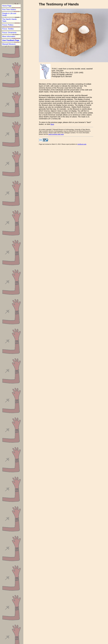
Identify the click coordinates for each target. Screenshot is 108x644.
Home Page (7, 6)
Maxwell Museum (9, 44)
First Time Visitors (9, 10)
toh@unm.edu (82, 144)
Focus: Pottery (8, 25)
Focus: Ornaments (9, 33)
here (52, 124)
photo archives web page (56, 134)
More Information (9, 36)
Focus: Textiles (8, 29)
